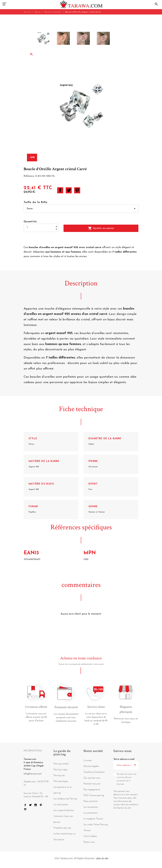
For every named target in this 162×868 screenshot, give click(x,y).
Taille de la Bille (36, 202)
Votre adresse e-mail (124, 759)
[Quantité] (41, 227)
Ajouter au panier (101, 228)
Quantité (30, 222)
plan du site (102, 858)
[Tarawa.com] (81, 4)
